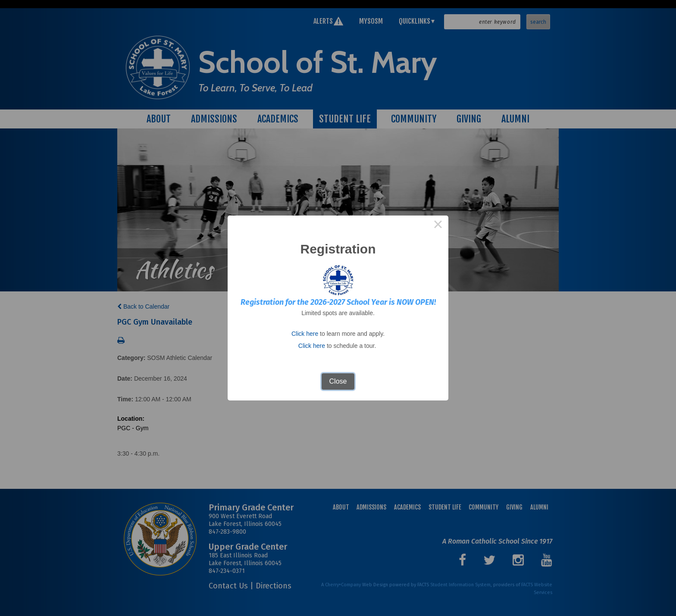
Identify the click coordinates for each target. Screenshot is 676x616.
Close (338, 381)
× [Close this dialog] (438, 226)
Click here (305, 334)
